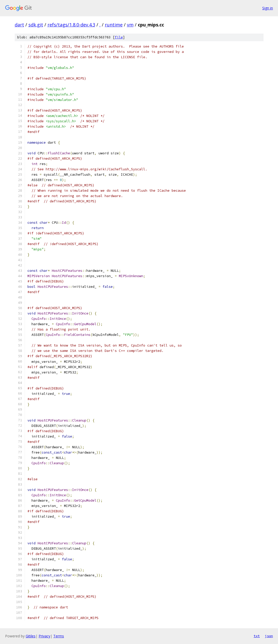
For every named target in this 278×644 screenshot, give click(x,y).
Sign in (268, 8)
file (119, 37)
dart (19, 25)
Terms (59, 636)
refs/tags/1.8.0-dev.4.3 (71, 25)
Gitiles (31, 636)
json (269, 636)
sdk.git (36, 25)
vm (130, 25)
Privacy (44, 636)
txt (257, 636)
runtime (114, 25)
